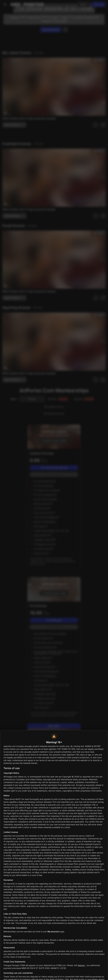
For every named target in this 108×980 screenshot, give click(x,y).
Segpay (81, 965)
